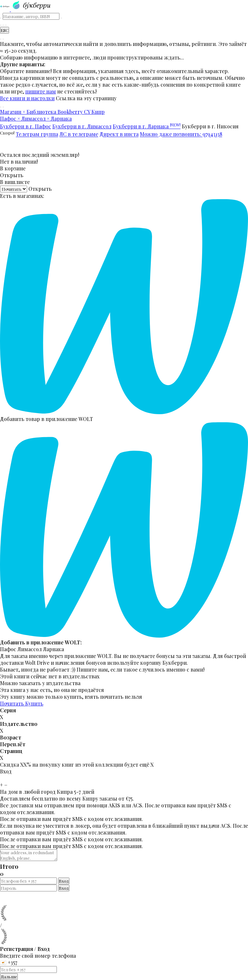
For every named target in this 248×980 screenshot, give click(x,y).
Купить (34, 703)
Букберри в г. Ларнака (147, 126)
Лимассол (30, 649)
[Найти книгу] (1, 25)
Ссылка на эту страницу (86, 98)
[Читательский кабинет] (6, 25)
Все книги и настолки (27, 98)
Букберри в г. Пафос (26, 126)
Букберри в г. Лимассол (82, 126)
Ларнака (53, 649)
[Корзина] (3, 25)
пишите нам (41, 91)
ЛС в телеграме (79, 134)
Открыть (12, 175)
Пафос (8, 649)
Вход (64, 881)
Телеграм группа (37, 134)
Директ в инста (119, 134)
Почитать (13, 703)
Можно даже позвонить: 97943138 (181, 134)
